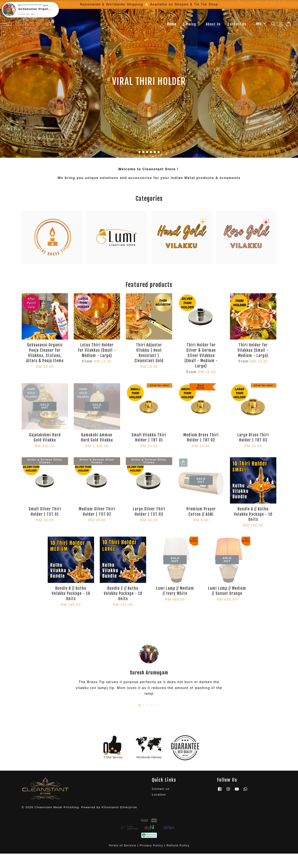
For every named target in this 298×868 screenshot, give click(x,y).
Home (172, 24)
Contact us (161, 789)
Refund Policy (178, 845)
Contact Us (237, 24)
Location (159, 794)
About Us (213, 24)
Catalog (192, 24)
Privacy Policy (151, 845)
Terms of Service (122, 845)
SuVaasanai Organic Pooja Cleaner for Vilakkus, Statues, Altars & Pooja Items (35, 9)
